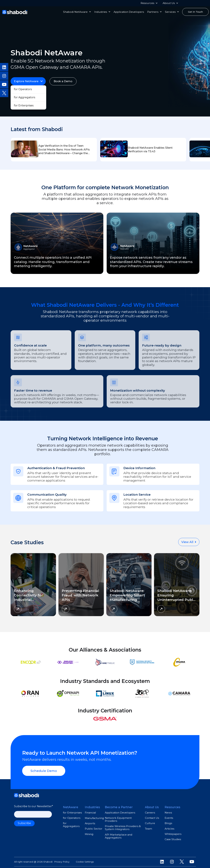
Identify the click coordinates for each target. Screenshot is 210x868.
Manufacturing (94, 816)
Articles (169, 826)
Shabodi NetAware (77, 12)
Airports (90, 821)
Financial (90, 810)
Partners (154, 12)
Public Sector (94, 826)
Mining (89, 832)
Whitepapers (173, 832)
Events (169, 816)
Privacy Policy (62, 860)
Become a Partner (119, 805)
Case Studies (173, 837)
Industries (102, 12)
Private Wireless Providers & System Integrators (123, 825)
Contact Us (152, 816)
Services (172, 12)
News (168, 810)
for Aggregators (71, 823)
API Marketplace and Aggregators (119, 834)
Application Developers (129, 12)
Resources (149, 3)
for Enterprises (72, 810)
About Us (170, 3)
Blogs (168, 821)
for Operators (72, 816)
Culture (150, 821)
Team (148, 826)
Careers (150, 810)
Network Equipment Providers (118, 817)
